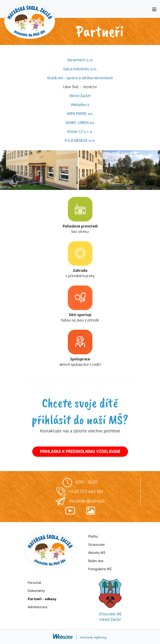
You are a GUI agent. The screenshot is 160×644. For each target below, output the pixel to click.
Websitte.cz (80, 105)
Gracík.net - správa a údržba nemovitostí (80, 78)
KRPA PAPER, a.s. (80, 114)
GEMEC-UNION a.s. (80, 123)
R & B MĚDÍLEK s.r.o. (80, 141)
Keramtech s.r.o (80, 60)
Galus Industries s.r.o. (80, 69)
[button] (154, 9)
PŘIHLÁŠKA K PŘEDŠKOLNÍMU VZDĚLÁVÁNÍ (80, 452)
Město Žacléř (80, 96)
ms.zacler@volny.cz (87, 501)
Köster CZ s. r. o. (80, 132)
